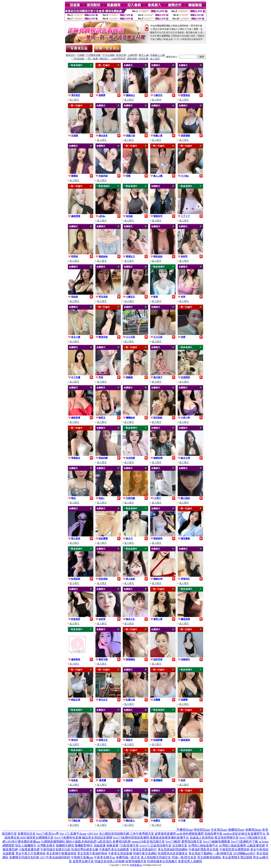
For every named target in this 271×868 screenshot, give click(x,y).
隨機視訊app (236, 830)
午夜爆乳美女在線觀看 (114, 849)
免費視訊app (253, 830)
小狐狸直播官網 (29, 849)
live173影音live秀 (48, 834)
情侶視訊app (202, 830)
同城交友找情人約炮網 (110, 861)
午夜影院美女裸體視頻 (234, 849)
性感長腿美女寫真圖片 (162, 861)
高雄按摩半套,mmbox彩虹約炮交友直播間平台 (235, 834)
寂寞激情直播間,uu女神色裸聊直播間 (179, 834)
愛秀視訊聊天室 (192, 842)
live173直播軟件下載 (244, 842)
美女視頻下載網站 (201, 853)
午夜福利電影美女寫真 (204, 849)
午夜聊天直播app (82, 857)
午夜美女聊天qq (105, 857)
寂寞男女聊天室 (83, 861)
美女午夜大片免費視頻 (30, 853)
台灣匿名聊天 (46, 845)
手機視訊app (185, 830)
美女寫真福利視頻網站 (173, 849)
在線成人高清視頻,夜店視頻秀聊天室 (214, 838)
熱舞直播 (112, 845)
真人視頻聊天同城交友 (156, 857)
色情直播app (136, 865)
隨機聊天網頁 (65, 845)
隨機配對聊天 (84, 845)
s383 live (93, 834)
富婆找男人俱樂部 (190, 861)
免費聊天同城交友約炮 (24, 857)
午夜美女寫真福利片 (143, 849)
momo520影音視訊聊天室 (148, 842)
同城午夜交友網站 (145, 853)
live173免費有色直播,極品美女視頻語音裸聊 (83, 838)
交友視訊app (219, 830)
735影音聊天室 (129, 845)
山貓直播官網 (256, 845)
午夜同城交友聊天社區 (55, 849)
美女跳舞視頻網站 (209, 857)
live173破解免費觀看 (217, 842)
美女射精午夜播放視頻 (61, 853)
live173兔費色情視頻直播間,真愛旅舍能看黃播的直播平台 (151, 838)
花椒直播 (100, 845)
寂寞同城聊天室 (136, 861)
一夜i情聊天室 (223, 853)
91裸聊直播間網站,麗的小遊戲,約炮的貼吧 (69, 842)
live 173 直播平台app (73, 834)
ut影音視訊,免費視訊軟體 (114, 842)
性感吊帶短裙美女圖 (85, 849)
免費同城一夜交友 (128, 857)
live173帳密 (173, 842)
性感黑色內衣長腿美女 (173, 853)
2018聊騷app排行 (244, 853)
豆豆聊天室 (180, 845)
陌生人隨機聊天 (26, 845)
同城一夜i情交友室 (184, 857)
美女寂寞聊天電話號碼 (237, 857)
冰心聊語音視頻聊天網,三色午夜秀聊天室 (126, 834)
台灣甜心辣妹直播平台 (203, 845)
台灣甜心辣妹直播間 (232, 845)
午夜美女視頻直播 (120, 853)
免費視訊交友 (27, 834)
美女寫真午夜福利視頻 (92, 853)
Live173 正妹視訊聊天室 (155, 845)
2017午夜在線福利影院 (55, 857)
